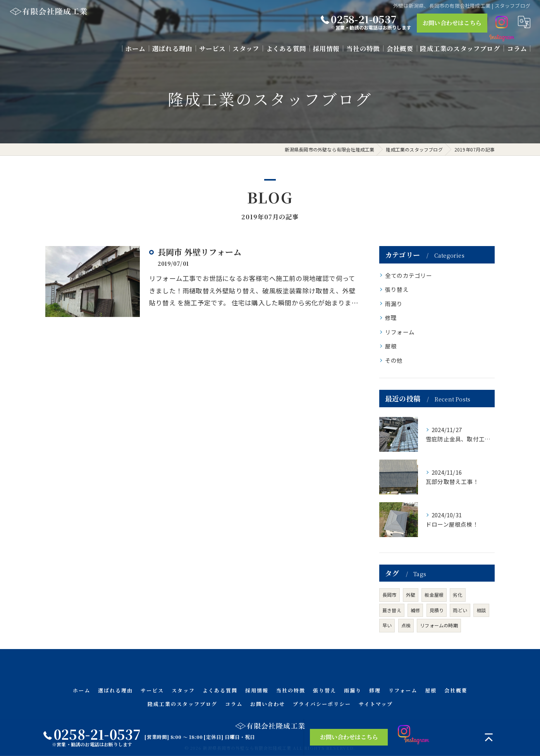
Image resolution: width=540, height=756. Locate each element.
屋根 (391, 346)
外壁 (411, 595)
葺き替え (392, 610)
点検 (406, 625)
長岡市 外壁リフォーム (199, 252)
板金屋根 (434, 595)
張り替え (397, 289)
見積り (437, 610)
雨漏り (394, 304)
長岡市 (390, 595)
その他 (394, 360)
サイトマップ (376, 704)
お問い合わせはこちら (452, 23)
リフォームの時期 (439, 625)
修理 (391, 318)
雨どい (460, 610)
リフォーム (400, 332)
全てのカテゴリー (409, 275)
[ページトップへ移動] (489, 737)
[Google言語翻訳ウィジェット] (524, 22)
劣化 (457, 595)
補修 (415, 610)
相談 (481, 610)
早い (387, 625)
